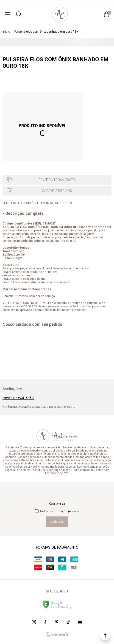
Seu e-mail (57, 504)
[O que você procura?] (19, 14)
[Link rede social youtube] (80, 622)
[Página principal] (60, 14)
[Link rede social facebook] (46, 622)
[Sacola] (106, 14)
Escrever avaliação (18, 398)
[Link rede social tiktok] (69, 622)
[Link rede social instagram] (34, 622)
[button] (105, 635)
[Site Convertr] (57, 635)
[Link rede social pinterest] (57, 622)
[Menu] (8, 14)
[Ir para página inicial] (6, 32)
